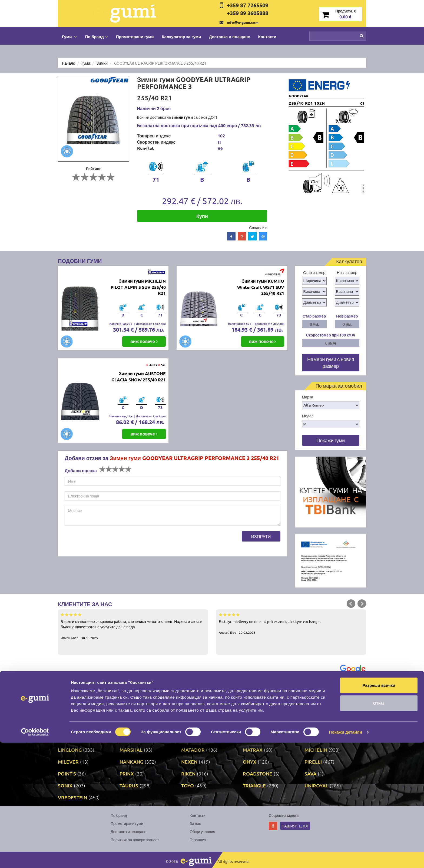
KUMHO (252, 738)
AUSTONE (192, 690)
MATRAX (253, 750)
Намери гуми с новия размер (331, 363)
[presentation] (106, 542)
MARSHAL (131, 750)
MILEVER (68, 762)
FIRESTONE (256, 714)
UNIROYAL (316, 785)
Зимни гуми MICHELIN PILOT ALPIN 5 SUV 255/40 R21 (138, 287)
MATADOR (193, 750)
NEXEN (189, 762)
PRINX (127, 773)
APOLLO (67, 690)
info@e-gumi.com (243, 22)
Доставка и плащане (230, 37)
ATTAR (127, 690)
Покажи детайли (346, 857)
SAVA (310, 773)
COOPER (314, 702)
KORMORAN (195, 738)
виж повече (144, 341)
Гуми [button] (69, 37)
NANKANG (131, 762)
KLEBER (129, 738)
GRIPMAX (69, 738)
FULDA (66, 726)
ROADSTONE (258, 773)
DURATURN (194, 714)
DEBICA (67, 714)
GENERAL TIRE (136, 726)
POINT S (67, 773)
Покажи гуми (331, 440)
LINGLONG (70, 750)
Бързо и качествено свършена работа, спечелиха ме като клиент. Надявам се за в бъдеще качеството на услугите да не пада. (133, 626)
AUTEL (250, 690)
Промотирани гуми (135, 37)
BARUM (313, 690)
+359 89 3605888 (248, 13)
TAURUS (129, 785)
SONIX (65, 785)
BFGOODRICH (74, 702)
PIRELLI (313, 762)
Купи (202, 216)
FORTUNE (316, 714)
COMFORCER (196, 702)
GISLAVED (193, 726)
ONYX (250, 762)
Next (362, 604)
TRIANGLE (254, 785)
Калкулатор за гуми (181, 37)
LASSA (312, 738)
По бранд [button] (96, 37)
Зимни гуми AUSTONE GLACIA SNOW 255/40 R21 (139, 377)
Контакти (267, 37)
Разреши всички (379, 811)
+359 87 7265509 (248, 5)
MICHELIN (316, 750)
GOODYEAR (318, 726)
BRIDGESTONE (136, 702)
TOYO (188, 785)
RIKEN (188, 773)
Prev (351, 604)
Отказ (379, 828)
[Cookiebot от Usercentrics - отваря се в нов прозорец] (35, 857)
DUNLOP (129, 714)
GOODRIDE (256, 726)
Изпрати (261, 536)
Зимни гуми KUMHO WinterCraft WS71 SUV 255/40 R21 (261, 287)
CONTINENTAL (259, 702)
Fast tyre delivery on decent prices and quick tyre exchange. (291, 623)
